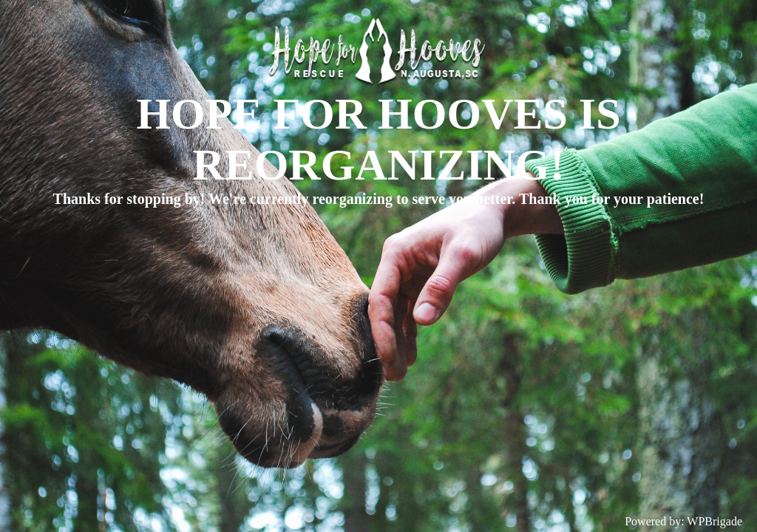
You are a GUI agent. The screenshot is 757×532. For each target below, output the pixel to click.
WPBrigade (714, 521)
